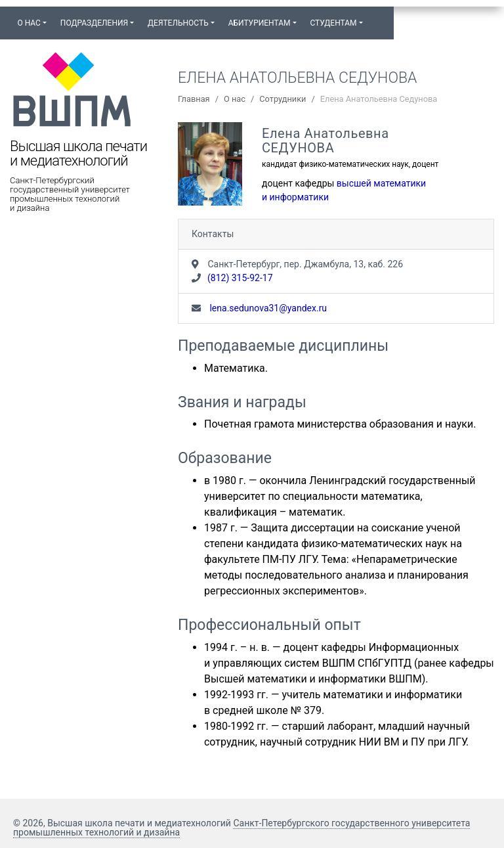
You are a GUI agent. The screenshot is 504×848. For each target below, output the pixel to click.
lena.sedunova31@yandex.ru (267, 308)
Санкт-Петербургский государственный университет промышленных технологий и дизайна (70, 194)
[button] (376, 17)
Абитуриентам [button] (260, 23)
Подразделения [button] (94, 23)
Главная (194, 99)
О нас (235, 99)
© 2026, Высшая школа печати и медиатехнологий (123, 823)
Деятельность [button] (178, 23)
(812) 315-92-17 (240, 278)
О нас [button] (29, 23)
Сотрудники (283, 99)
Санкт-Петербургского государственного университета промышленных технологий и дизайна (241, 828)
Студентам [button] (333, 23)
